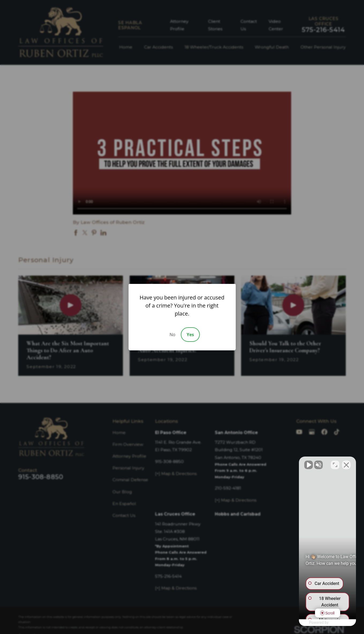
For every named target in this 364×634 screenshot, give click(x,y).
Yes (190, 335)
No (172, 335)
